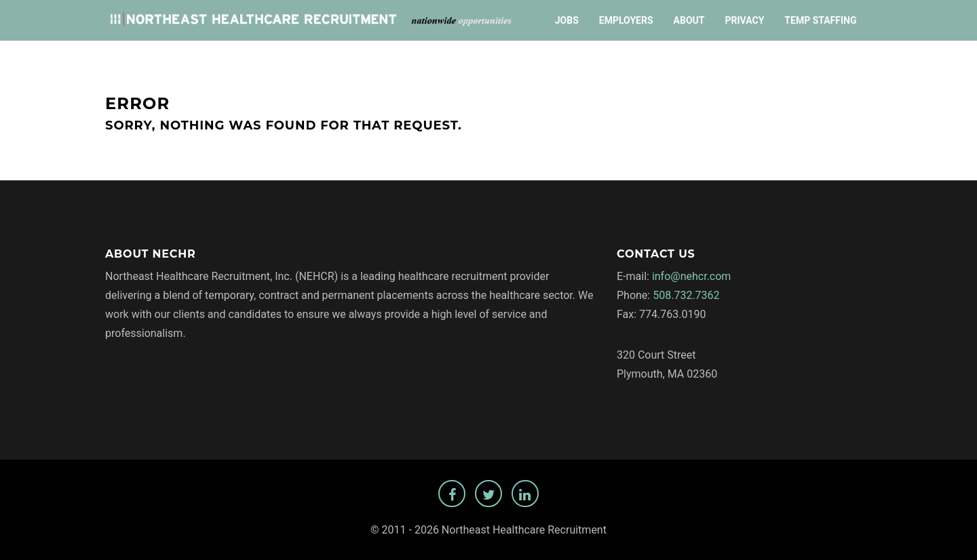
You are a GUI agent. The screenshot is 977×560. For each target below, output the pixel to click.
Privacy (744, 20)
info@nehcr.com (692, 276)
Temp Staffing (820, 20)
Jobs (567, 20)
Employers (626, 20)
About (689, 20)
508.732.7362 (686, 295)
